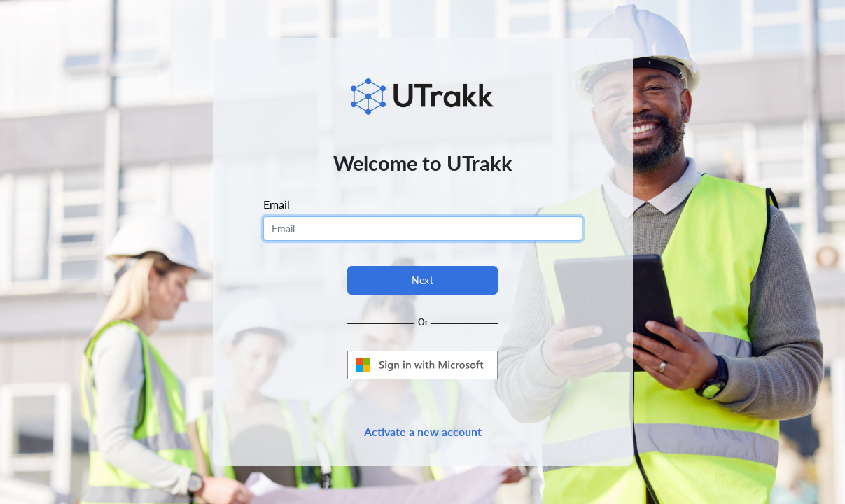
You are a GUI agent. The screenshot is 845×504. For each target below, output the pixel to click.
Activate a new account (423, 432)
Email (277, 204)
